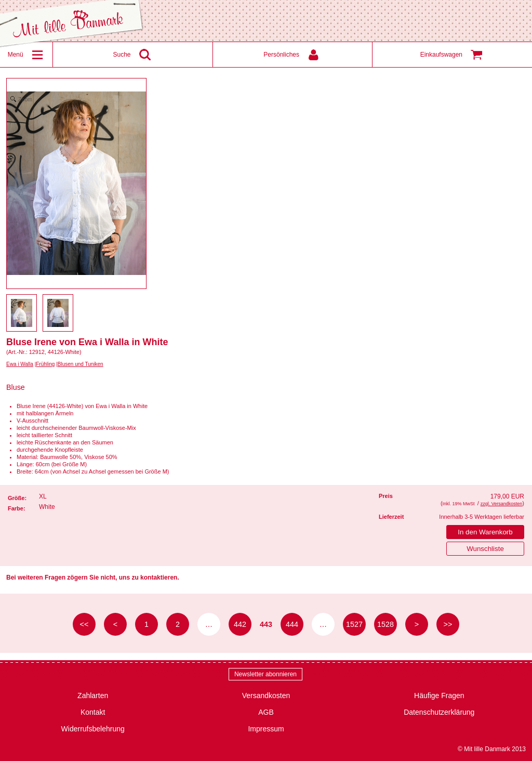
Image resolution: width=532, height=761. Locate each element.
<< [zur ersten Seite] (84, 624)
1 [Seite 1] (147, 624)
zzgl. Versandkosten (502, 504)
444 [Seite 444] (292, 624)
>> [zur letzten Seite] (448, 624)
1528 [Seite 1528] (385, 624)
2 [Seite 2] (178, 624)
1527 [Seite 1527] (354, 624)
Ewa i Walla (20, 364)
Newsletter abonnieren (265, 674)
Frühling (45, 364)
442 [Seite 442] (240, 624)
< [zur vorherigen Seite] (115, 624)
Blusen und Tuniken (81, 364)
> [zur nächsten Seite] (417, 624)
